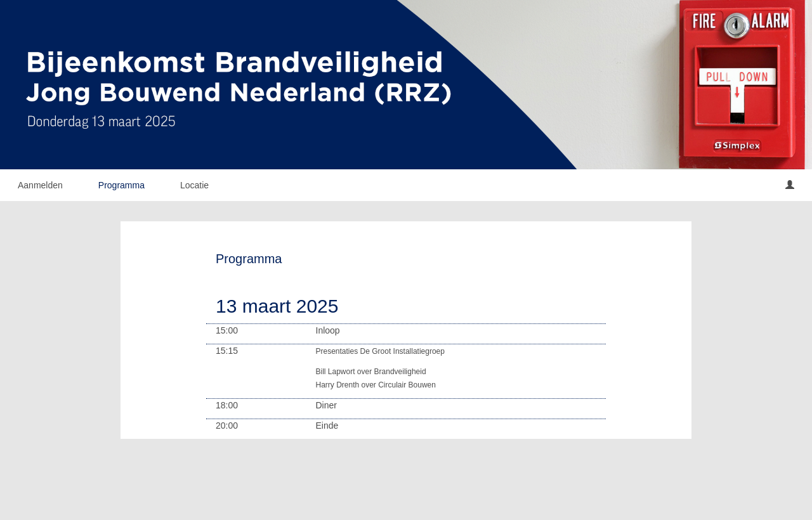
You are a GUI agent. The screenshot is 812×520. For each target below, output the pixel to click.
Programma (121, 185)
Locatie (194, 185)
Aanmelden (40, 185)
